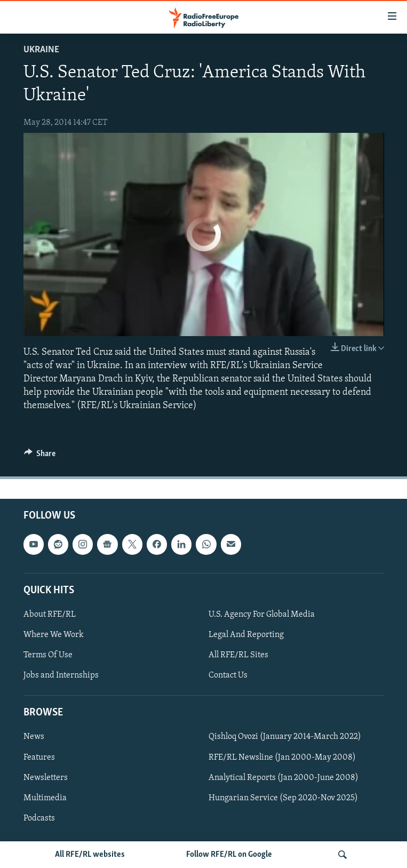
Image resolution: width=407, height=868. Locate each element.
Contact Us (228, 675)
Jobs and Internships (61, 675)
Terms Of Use (48, 655)
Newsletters (46, 777)
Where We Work (54, 635)
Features (39, 757)
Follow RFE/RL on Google (229, 855)
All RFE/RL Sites (238, 655)
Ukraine (41, 50)
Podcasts (39, 818)
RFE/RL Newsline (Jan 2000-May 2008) (282, 757)
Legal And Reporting (246, 635)
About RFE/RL (50, 614)
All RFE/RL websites (90, 855)
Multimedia (45, 798)
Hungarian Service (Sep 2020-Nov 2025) (283, 798)
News (34, 737)
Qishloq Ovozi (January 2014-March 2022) (285, 737)
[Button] (40, 456)
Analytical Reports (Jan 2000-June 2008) (284, 777)
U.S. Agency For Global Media (262, 614)
